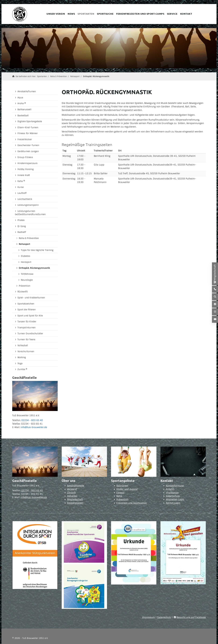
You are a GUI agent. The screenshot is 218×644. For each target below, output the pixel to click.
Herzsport (26, 262)
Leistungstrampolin (28, 205)
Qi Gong (22, 226)
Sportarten (86, 14)
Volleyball (23, 345)
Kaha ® (21, 181)
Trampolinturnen (26, 328)
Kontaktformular (175, 486)
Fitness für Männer (28, 133)
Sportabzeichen (26, 304)
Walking (22, 357)
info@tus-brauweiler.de (34, 427)
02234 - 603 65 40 (32, 420)
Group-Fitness (25, 157)
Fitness (120, 493)
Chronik (71, 493)
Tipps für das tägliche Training (37, 250)
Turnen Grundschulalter (30, 333)
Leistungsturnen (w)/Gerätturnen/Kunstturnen (30, 213)
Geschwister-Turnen (28, 145)
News (71, 14)
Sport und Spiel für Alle (30, 316)
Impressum (172, 493)
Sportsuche (105, 14)
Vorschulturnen (26, 351)
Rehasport (75, 76)
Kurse (21, 187)
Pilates (21, 220)
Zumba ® (22, 369)
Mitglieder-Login (175, 499)
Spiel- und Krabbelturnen (31, 298)
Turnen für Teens (26, 340)
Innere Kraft (24, 175)
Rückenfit (23, 292)
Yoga (20, 363)
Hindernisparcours (27, 163)
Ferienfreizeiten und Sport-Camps (140, 14)
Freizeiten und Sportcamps (132, 503)
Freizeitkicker (25, 139)
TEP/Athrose (27, 274)
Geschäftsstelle (76, 486)
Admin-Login (173, 503)
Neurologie (27, 280)
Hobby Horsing (26, 169)
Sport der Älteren (27, 310)
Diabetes (26, 256)
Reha (119, 496)
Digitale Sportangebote (30, 121)
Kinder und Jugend (127, 489)
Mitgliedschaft (75, 499)
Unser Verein (56, 14)
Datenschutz (173, 496)
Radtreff (22, 232)
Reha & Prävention (59, 76)
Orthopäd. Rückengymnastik (96, 76)
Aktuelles (72, 496)
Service (172, 14)
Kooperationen (75, 503)
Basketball (23, 115)
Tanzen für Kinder (27, 322)
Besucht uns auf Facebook (191, 617)
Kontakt (186, 14)
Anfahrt (170, 489)
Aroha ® (22, 103)
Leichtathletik (25, 199)
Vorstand (72, 489)
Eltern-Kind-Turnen (28, 127)
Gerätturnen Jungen (28, 151)
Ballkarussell (24, 109)
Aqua (20, 98)
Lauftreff (22, 193)
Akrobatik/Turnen (27, 91)
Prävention (25, 286)
